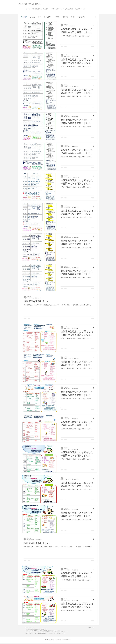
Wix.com (69, 640)
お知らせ (33, 17)
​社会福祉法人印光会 (30, 4)
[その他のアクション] (94, 25)
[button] (95, 17)
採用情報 (65, 17)
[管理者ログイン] (91, 628)
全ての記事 (24, 17)
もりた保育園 (48, 17)
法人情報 (57, 17)
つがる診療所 (81, 17)
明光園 (73, 17)
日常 (40, 17)
